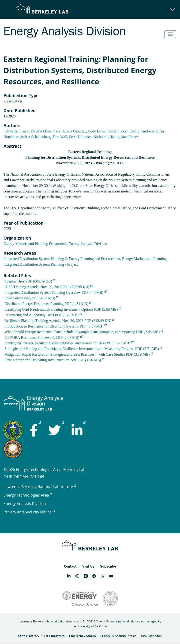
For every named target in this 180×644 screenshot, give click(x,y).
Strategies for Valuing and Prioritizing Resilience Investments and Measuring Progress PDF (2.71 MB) (83, 349)
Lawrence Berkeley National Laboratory (40, 487)
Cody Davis (97, 131)
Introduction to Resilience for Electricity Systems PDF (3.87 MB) (56, 326)
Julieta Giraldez (74, 131)
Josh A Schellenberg (36, 137)
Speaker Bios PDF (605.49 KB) (30, 281)
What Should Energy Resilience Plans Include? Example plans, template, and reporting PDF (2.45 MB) (84, 332)
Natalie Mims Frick (46, 131)
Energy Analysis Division (88, 244)
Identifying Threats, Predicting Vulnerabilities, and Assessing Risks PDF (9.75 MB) (69, 343)
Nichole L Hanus (106, 137)
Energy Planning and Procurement (94, 259)
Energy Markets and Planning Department (35, 244)
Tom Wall (60, 137)
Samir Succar (118, 131)
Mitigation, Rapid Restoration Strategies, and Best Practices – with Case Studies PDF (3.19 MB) (79, 354)
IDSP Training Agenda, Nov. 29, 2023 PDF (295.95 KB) (49, 287)
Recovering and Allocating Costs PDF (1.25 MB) (43, 315)
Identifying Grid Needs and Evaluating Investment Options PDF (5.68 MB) (63, 309)
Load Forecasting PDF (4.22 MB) (31, 298)
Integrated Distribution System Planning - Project (41, 264)
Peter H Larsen (80, 137)
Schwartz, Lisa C (16, 131)
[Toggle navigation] (170, 35)
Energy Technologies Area (28, 495)
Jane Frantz (129, 137)
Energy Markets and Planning (144, 259)
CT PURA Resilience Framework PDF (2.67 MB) (43, 337)
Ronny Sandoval (142, 131)
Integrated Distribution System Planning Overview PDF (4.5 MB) (56, 292)
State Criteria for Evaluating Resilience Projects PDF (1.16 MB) (54, 360)
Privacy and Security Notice (29, 512)
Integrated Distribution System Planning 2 (35, 259)
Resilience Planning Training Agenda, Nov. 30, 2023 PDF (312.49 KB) (59, 321)
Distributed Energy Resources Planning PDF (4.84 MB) (48, 304)
